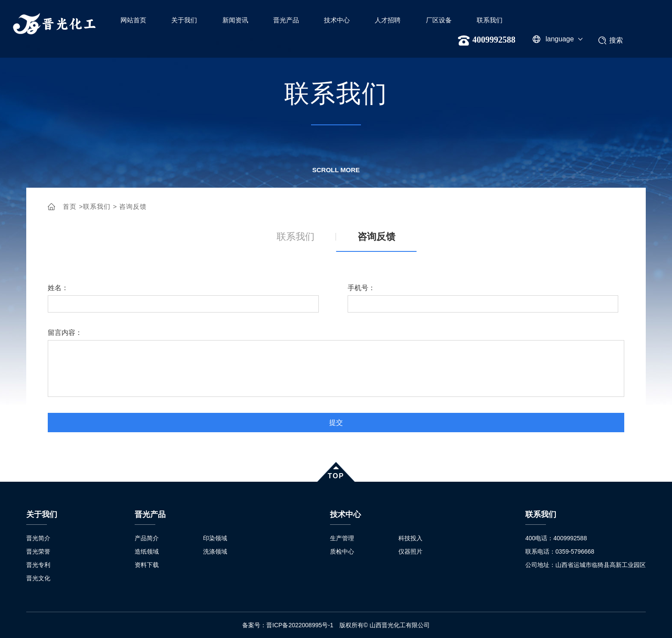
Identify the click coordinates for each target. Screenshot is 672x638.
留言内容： (65, 333)
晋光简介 (38, 538)
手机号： (361, 288)
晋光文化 (38, 578)
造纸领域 (147, 551)
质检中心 (342, 551)
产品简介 (147, 538)
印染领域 (215, 538)
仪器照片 (410, 551)
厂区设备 (439, 20)
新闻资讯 (235, 20)
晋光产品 (286, 20)
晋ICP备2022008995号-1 (303, 625)
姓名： (58, 288)
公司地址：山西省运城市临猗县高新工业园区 (586, 565)
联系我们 (490, 20)
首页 (70, 206)
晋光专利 (38, 565)
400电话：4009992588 (556, 538)
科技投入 (410, 538)
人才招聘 (388, 20)
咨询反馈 (133, 206)
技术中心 (337, 20)
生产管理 (342, 538)
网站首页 (133, 20)
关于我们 (184, 20)
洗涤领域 (215, 551)
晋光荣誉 (38, 551)
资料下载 (147, 565)
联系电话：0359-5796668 (560, 551)
